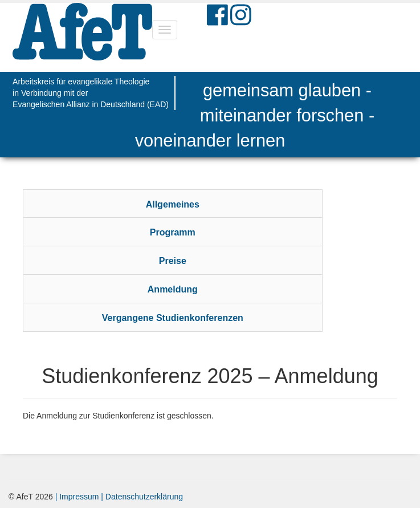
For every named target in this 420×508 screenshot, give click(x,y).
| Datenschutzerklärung (141, 497)
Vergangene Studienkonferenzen (173, 318)
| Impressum (77, 497)
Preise (173, 261)
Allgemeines (173, 204)
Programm (173, 232)
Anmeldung (173, 289)
